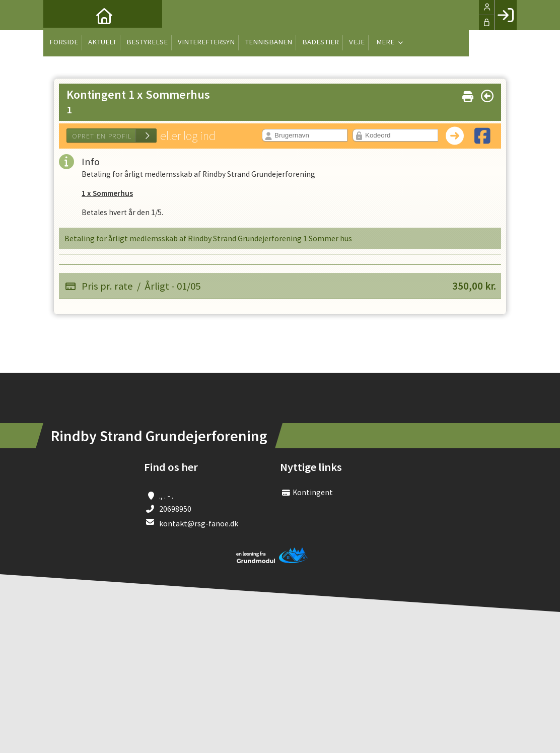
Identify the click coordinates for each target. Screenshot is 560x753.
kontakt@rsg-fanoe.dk (199, 526)
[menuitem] (58, 15)
